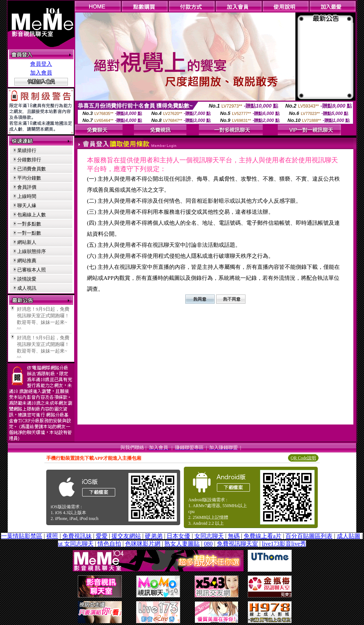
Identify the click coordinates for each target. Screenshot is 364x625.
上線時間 (27, 196)
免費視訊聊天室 (237, 544)
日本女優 (178, 536)
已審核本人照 (32, 270)
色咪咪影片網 (143, 544)
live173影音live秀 (284, 544)
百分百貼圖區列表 (309, 536)
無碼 (234, 536)
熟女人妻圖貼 (182, 544)
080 (208, 544)
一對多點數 (29, 224)
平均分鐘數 (29, 178)
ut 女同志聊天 (76, 544)
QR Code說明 (303, 458)
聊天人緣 (27, 205)
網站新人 (27, 242)
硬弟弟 (154, 536)
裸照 (52, 536)
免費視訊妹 (77, 536)
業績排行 (27, 150)
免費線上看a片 (263, 536)
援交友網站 (126, 536)
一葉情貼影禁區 (22, 536)
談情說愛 (27, 279)
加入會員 (41, 73)
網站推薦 (27, 261)
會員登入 (41, 64)
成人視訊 (27, 288)
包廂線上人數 (32, 215)
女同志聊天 (209, 536)
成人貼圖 (349, 536)
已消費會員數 (32, 169)
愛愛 (102, 536)
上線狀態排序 (32, 251)
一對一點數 (29, 233)
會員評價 (27, 187)
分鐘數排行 (29, 160)
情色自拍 (109, 544)
